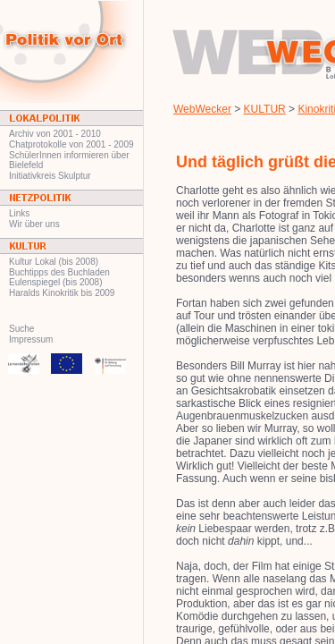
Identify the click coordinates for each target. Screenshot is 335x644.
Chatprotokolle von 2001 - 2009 (71, 144)
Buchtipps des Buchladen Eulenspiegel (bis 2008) (59, 277)
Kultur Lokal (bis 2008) (54, 262)
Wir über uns (34, 224)
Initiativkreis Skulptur (50, 176)
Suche (21, 329)
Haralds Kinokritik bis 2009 (62, 293)
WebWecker (202, 109)
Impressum (31, 339)
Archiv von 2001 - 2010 (55, 134)
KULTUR (265, 109)
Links (19, 213)
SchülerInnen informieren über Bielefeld (69, 160)
